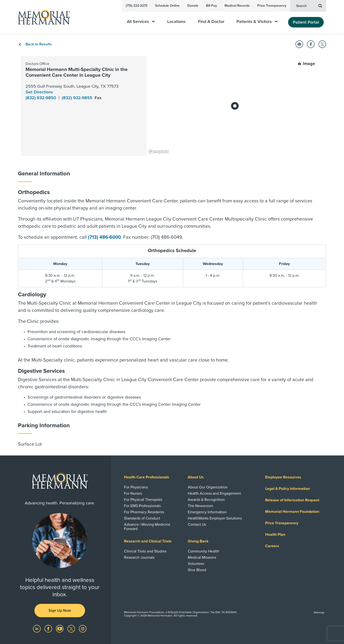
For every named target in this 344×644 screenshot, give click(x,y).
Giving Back (198, 541)
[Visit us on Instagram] (83, 628)
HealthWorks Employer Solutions (215, 518)
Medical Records (237, 6)
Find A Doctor (211, 22)
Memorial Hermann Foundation (292, 512)
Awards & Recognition (206, 500)
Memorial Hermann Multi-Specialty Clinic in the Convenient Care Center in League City (77, 72)
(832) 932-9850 (41, 98)
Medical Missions (202, 557)
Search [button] (309, 5)
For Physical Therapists (143, 500)
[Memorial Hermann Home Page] (42, 17)
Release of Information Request (292, 500)
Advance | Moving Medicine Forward (147, 527)
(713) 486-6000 (104, 237)
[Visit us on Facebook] (49, 628)
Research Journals (139, 557)
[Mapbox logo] (158, 152)
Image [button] (306, 64)
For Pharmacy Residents (144, 512)
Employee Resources (283, 477)
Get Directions (39, 92)
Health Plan (275, 535)
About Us (196, 477)
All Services (141, 22)
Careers (272, 546)
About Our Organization (208, 487)
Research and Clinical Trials (148, 541)
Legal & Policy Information (288, 489)
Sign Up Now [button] (60, 611)
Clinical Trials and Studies (145, 551)
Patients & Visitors (257, 22)
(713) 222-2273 (137, 6)
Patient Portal (306, 22)
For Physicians (136, 487)
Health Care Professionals (147, 477)
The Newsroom (200, 506)
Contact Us (197, 525)
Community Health (203, 551)
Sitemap (319, 612)
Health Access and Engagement (214, 493)
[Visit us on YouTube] (60, 628)
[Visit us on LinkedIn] (37, 628)
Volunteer (196, 564)
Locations (176, 22)
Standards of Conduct (142, 518)
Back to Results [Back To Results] (35, 44)
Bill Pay (211, 6)
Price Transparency (272, 6)
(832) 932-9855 (78, 98)
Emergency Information (207, 512)
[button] (299, 44)
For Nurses (133, 493)
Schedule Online (167, 6)
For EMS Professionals (142, 506)
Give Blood (197, 570)
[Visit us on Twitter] (72, 628)
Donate (193, 6)
